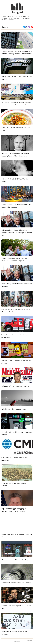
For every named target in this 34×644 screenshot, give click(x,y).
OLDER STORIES (29, 641)
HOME (5, 16)
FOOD (29, 16)
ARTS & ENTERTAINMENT (19, 16)
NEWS (9, 16)
